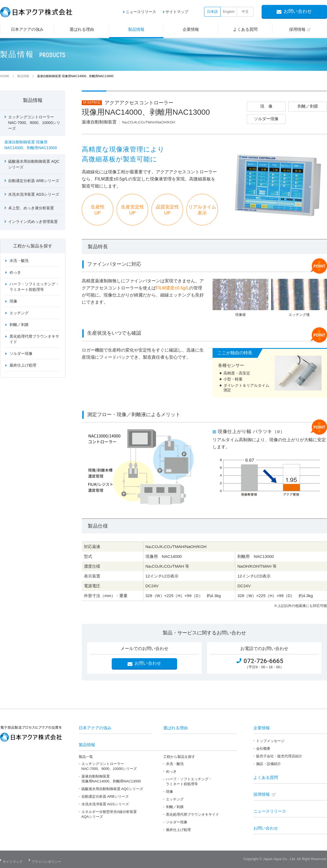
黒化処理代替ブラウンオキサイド (34, 340)
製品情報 (33, 101)
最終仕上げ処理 (23, 366)
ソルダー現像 (21, 354)
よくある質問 (266, 777)
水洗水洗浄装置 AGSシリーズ (34, 195)
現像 (13, 302)
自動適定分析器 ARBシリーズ (34, 182)
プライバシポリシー (49, 860)
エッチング (19, 314)
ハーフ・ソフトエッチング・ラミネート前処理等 (34, 288)
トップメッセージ (270, 741)
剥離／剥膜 (19, 325)
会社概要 (263, 748)
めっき (15, 273)
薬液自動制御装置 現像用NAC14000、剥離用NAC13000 (31, 146)
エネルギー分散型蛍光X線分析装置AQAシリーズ (109, 814)
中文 (245, 12)
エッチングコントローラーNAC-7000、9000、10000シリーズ (109, 766)
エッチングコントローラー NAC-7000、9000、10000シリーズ (34, 123)
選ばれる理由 (175, 728)
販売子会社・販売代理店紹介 (279, 756)
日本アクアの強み (95, 728)
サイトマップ (177, 12)
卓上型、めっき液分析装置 (31, 209)
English (229, 12)
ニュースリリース (141, 12)
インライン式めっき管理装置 (33, 222)
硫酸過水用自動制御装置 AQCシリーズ (34, 165)
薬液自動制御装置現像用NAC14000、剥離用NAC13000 (111, 779)
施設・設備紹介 (269, 764)
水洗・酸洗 (19, 261)
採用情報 (262, 794)
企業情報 (262, 728)
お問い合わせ (266, 828)
